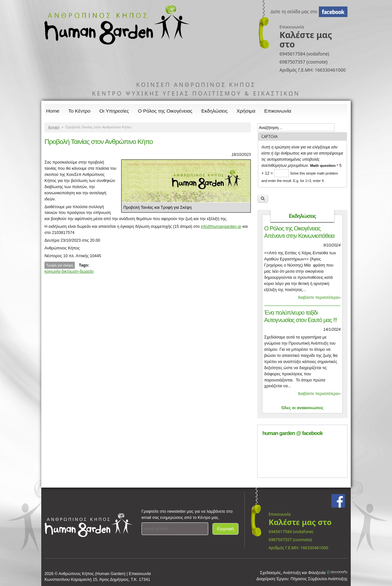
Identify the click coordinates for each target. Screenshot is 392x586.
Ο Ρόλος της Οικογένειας (165, 111)
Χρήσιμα (246, 111)
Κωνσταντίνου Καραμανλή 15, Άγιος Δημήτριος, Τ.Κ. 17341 (97, 580)
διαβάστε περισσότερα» (319, 298)
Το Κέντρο (79, 111)
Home (53, 111)
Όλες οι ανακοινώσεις (303, 408)
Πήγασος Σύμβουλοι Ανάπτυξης (319, 579)
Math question (324, 165)
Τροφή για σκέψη (60, 265)
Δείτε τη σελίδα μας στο (294, 12)
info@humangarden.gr (221, 227)
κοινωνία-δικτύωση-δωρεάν (69, 271)
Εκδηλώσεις (215, 111)
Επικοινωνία (278, 111)
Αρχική (54, 127)
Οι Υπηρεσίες (114, 111)
